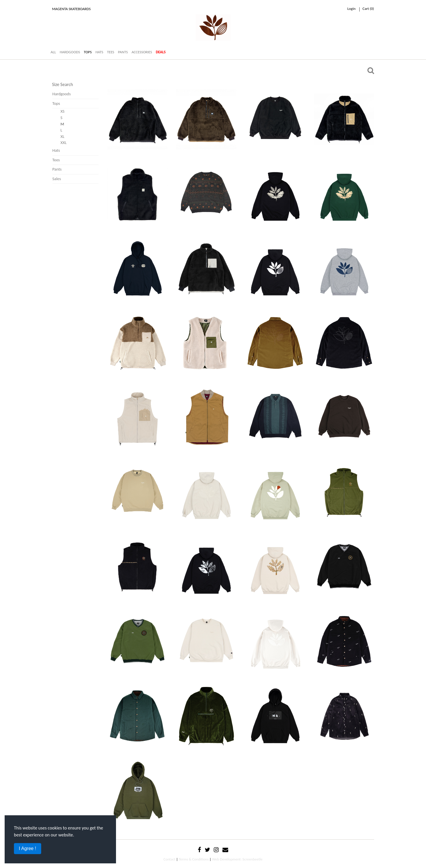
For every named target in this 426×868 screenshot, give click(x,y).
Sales (57, 179)
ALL (53, 52)
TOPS (88, 52)
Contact (170, 859)
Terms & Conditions (194, 859)
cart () (368, 9)
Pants (57, 169)
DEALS (161, 52)
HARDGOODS (70, 52)
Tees (56, 160)
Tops (56, 103)
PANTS (123, 52)
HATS (99, 52)
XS (63, 111)
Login (351, 9)
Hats (56, 150)
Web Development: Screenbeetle (237, 859)
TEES (111, 52)
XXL (64, 142)
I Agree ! (28, 848)
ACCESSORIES (142, 52)
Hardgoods (62, 94)
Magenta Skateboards (71, 9)
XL (63, 136)
